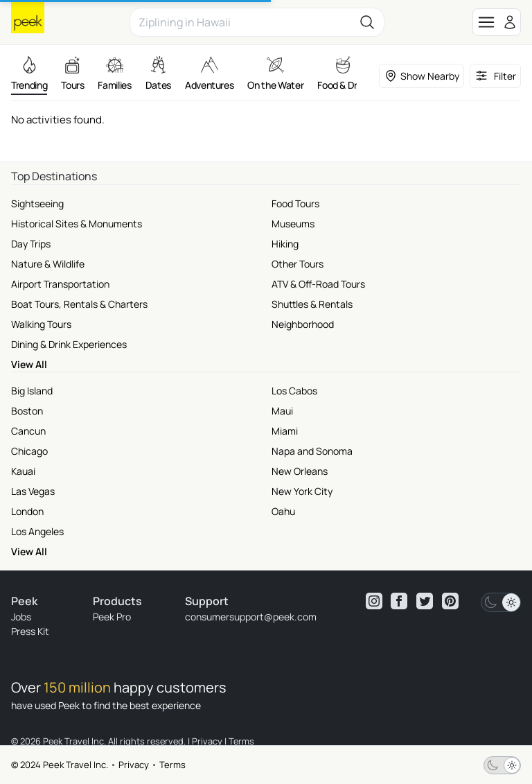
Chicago (29, 451)
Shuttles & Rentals (312, 304)
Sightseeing (37, 203)
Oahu (283, 511)
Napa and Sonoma (312, 451)
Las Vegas (33, 491)
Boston (27, 411)
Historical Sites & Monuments (77, 224)
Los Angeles (37, 531)
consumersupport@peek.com (251, 617)
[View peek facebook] (399, 601)
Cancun (28, 431)
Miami (285, 431)
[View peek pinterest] (450, 601)
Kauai (23, 471)
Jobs (21, 617)
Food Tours (295, 203)
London (27, 511)
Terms (172, 765)
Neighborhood (303, 324)
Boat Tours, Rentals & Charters (79, 304)
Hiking (285, 244)
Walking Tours (41, 324)
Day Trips (31, 244)
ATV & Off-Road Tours (318, 284)
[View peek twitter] (425, 601)
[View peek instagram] (374, 601)
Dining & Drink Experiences (69, 344)
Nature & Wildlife (48, 264)
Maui (282, 411)
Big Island (32, 391)
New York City (302, 491)
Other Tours (298, 264)
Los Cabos (294, 391)
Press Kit (30, 631)
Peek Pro (112, 617)
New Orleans (300, 471)
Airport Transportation (60, 284)
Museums (293, 224)
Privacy (134, 765)
